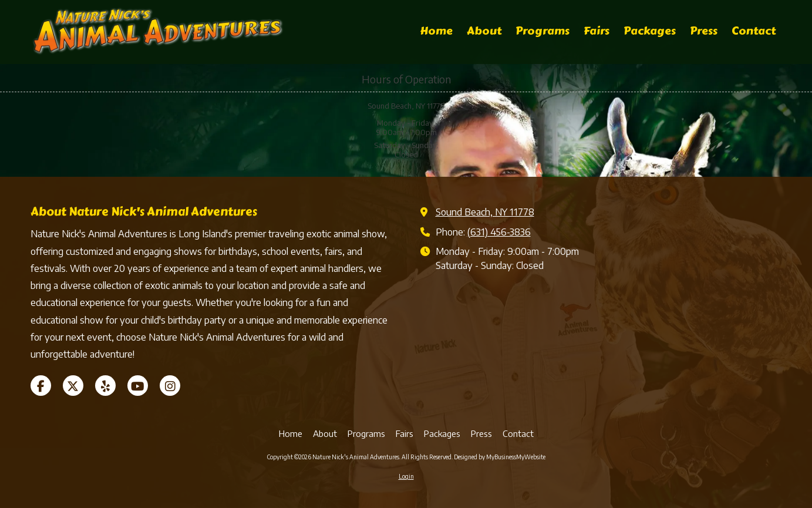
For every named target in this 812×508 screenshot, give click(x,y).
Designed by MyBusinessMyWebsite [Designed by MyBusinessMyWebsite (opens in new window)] (500, 457)
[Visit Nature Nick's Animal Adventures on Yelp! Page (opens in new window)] (105, 386)
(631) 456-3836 (499, 232)
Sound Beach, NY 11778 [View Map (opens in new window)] (485, 212)
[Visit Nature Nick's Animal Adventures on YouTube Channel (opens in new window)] (138, 386)
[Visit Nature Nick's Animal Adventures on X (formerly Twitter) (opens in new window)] (73, 386)
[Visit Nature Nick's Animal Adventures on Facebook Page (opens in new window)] (41, 386)
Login (406, 476)
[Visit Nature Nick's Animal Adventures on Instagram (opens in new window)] (170, 386)
